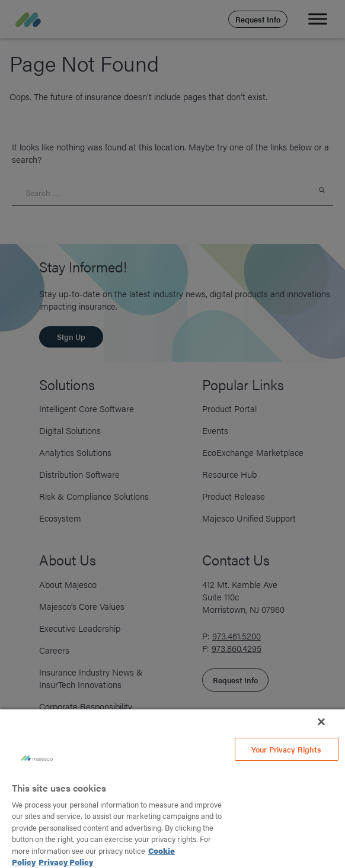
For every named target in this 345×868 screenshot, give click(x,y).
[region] (172, 788)
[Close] (321, 722)
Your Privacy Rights (286, 749)
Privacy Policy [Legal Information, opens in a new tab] (66, 862)
